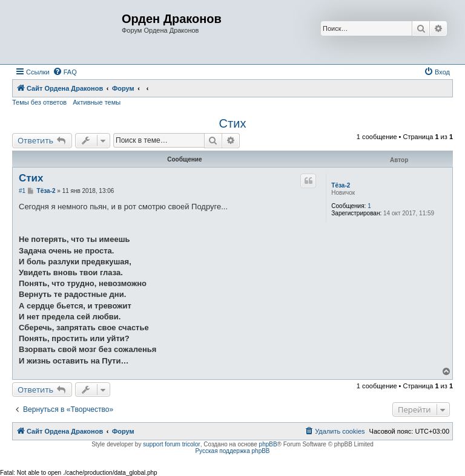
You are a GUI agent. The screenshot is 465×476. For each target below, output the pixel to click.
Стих (233, 123)
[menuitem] (65, 72)
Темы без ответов (39, 102)
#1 (22, 191)
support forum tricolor (171, 444)
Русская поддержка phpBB (232, 451)
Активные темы (97, 102)
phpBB (268, 444)
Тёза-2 (341, 185)
